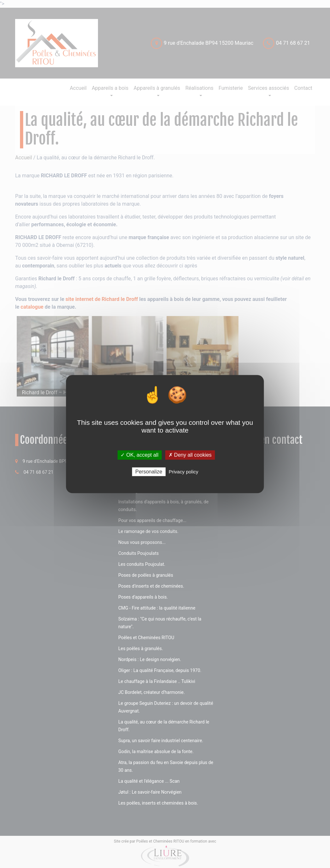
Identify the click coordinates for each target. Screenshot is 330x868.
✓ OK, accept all (139, 455)
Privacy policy (184, 472)
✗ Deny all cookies (190, 455)
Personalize (149, 472)
